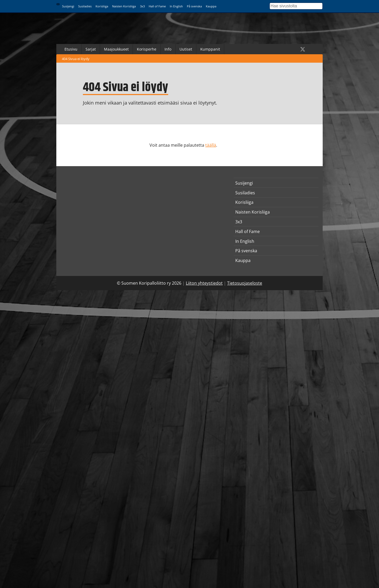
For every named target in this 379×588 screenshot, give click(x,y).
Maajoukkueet (116, 49)
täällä (211, 145)
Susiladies (85, 6)
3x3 (142, 6)
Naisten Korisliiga (124, 6)
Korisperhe (147, 49)
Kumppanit (210, 49)
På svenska (194, 6)
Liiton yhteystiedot (204, 283)
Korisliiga (102, 6)
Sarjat (91, 49)
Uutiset (186, 49)
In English (176, 6)
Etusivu (71, 49)
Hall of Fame (157, 6)
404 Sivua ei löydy (76, 59)
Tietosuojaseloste (245, 283)
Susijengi (68, 6)
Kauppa (211, 6)
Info (168, 49)
